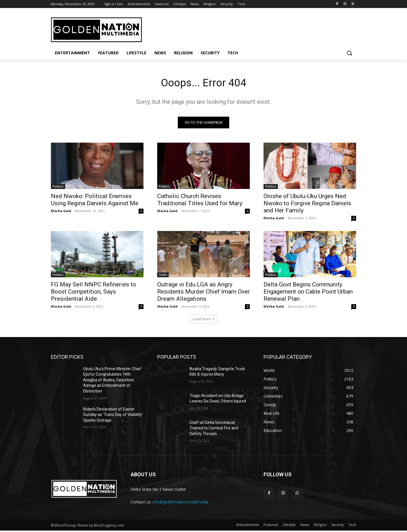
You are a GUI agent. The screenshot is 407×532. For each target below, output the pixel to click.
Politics (58, 188)
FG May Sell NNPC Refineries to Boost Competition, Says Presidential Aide (93, 293)
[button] (349, 53)
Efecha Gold (61, 212)
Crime (163, 276)
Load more (204, 320)
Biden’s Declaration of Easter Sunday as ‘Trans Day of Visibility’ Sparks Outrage (113, 416)
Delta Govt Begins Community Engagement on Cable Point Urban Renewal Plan (308, 293)
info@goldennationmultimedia (180, 503)
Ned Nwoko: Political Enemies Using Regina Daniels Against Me (95, 201)
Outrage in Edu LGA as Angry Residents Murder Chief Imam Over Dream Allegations (203, 293)
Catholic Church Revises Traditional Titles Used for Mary (200, 201)
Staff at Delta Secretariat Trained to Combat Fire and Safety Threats (214, 429)
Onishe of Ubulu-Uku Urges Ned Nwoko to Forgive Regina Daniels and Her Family (307, 204)
